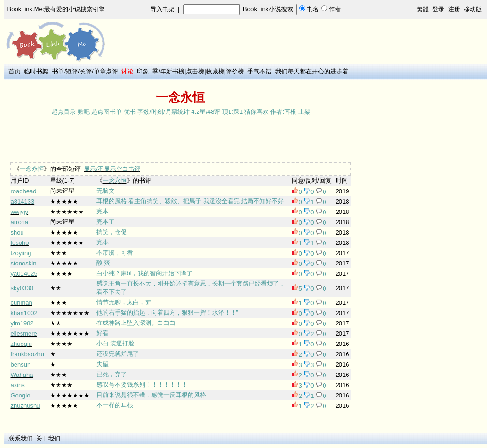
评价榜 (235, 71)
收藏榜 (215, 71)
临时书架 (36, 71)
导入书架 (162, 9)
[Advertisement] (177, 140)
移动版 (473, 9)
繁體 (423, 9)
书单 (58, 71)
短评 (72, 71)
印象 (143, 71)
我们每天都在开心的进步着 (312, 71)
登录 (438, 9)
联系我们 (21, 438)
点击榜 (195, 71)
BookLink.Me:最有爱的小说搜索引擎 (56, 9)
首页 (15, 71)
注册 (454, 9)
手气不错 (259, 71)
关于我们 (48, 438)
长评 (86, 71)
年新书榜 (172, 71)
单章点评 (106, 71)
